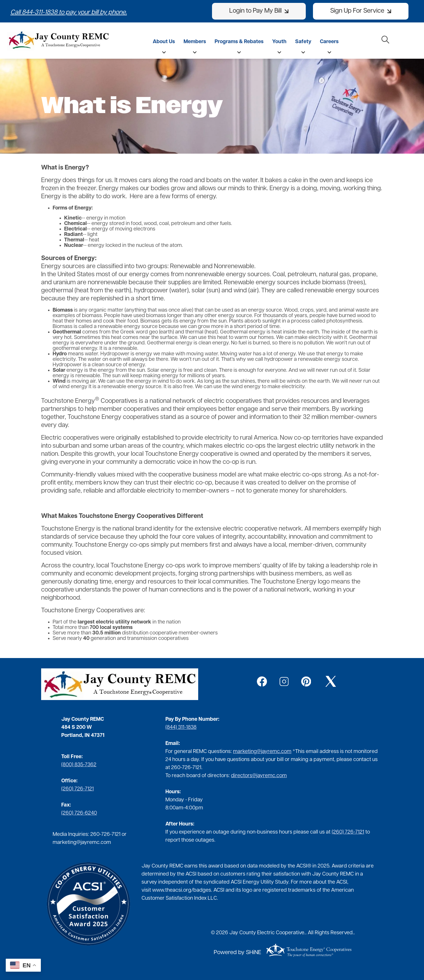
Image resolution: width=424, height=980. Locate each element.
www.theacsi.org (172, 890)
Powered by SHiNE (237, 953)
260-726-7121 (105, 835)
